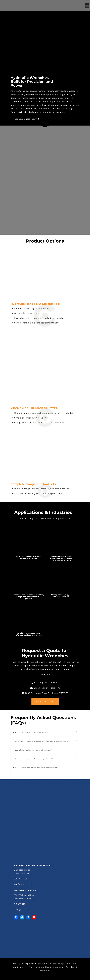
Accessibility (56, 964)
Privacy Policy (20, 964)
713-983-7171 (20, 904)
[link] (29, 542)
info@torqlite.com (23, 884)
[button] (45, 732)
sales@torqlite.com (23, 910)
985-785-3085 (21, 879)
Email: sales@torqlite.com (47, 688)
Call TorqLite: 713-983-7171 (47, 683)
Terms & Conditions (38, 964)
